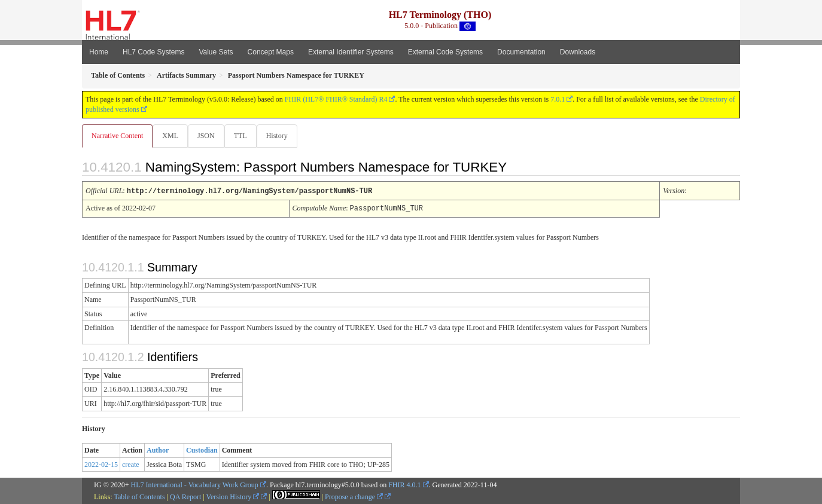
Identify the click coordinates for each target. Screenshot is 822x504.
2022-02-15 (101, 464)
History (282, 136)
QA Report (185, 496)
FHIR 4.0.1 (404, 484)
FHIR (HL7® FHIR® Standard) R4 (336, 99)
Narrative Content (117, 136)
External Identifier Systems (351, 52)
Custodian (202, 450)
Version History (233, 496)
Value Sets (216, 52)
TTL (244, 136)
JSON (208, 136)
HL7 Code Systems (153, 52)
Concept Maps (271, 52)
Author (158, 450)
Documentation (521, 52)
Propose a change (354, 496)
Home (99, 52)
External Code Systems (445, 52)
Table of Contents (139, 496)
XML (171, 136)
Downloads (578, 52)
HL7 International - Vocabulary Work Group (195, 484)
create (131, 464)
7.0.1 (558, 99)
